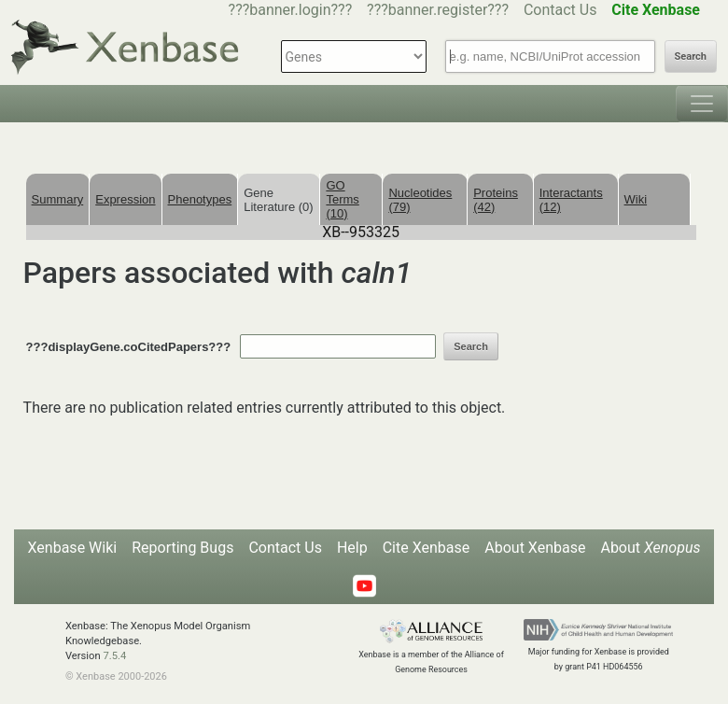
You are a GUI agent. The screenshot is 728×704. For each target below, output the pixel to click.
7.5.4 (114, 656)
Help (352, 548)
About (650, 548)
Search (691, 56)
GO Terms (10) (342, 199)
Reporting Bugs (182, 548)
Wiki (636, 199)
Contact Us (560, 10)
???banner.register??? (438, 10)
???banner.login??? (291, 10)
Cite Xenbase (427, 548)
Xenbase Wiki (73, 548)
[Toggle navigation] (702, 104)
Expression (125, 199)
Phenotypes (200, 199)
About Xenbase (535, 548)
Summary (58, 199)
